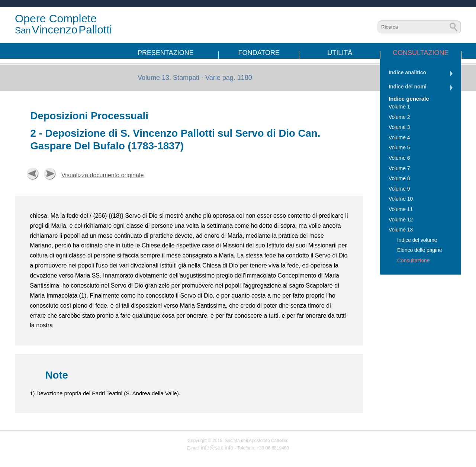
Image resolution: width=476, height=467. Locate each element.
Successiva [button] (50, 174)
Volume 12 (401, 220)
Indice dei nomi (408, 87)
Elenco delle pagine (419, 250)
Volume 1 (399, 107)
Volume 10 (401, 199)
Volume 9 (399, 189)
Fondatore (259, 53)
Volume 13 (401, 230)
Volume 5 (399, 148)
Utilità (340, 53)
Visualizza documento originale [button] (103, 175)
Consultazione (421, 53)
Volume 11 (401, 209)
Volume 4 (399, 138)
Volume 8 (399, 179)
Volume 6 (399, 158)
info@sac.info (217, 448)
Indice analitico (407, 72)
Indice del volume (417, 240)
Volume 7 (399, 168)
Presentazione (166, 53)
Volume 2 (399, 117)
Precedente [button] (33, 174)
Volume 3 (399, 127)
